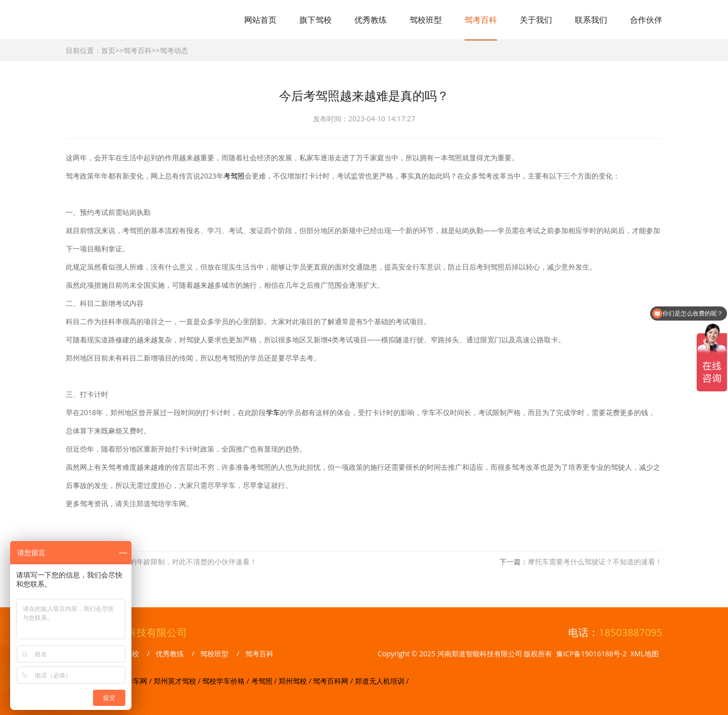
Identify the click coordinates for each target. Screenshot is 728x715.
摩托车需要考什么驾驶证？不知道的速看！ (595, 562)
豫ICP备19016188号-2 (591, 654)
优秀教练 (371, 20)
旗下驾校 (315, 20)
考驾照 (234, 176)
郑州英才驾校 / (178, 681)
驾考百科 (481, 20)
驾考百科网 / (334, 681)
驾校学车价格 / (226, 681)
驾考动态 (174, 50)
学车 (273, 412)
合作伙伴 (646, 20)
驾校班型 (426, 20)
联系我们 (591, 20)
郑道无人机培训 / (382, 681)
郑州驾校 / (296, 681)
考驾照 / (265, 681)
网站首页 (260, 20)
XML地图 (645, 654)
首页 (108, 50)
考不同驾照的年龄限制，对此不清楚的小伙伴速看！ (175, 562)
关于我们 (536, 20)
